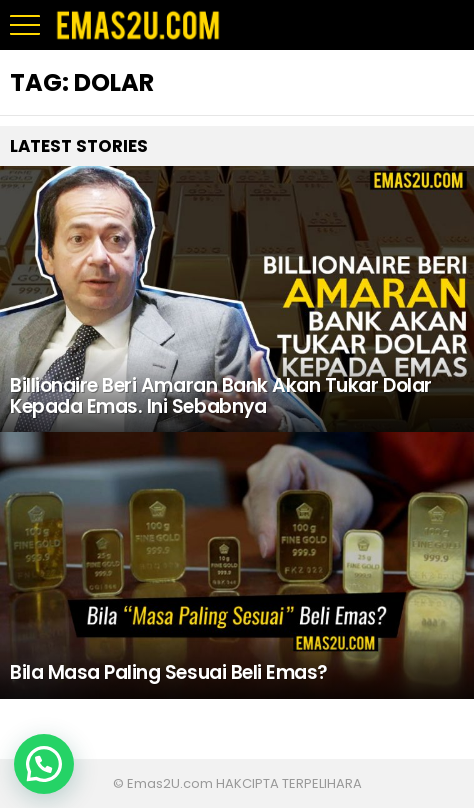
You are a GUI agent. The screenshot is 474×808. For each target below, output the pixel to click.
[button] (44, 764)
